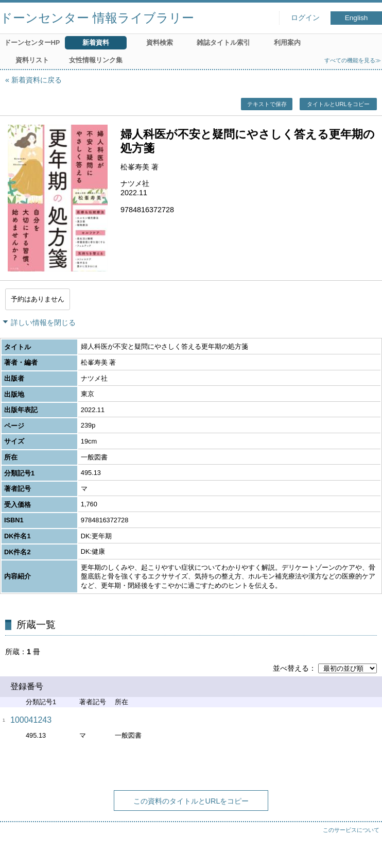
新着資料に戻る (37, 80)
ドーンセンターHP (32, 42)
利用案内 (287, 42)
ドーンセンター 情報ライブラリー (97, 18)
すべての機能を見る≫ (353, 60)
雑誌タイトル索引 (223, 42)
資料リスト (32, 60)
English (357, 18)
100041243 (31, 720)
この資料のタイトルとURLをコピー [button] (191, 801)
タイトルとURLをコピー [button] (338, 104)
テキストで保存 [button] (267, 104)
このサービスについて (351, 830)
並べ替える (291, 668)
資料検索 (160, 42)
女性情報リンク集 (96, 60)
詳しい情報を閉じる (43, 322)
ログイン (305, 18)
